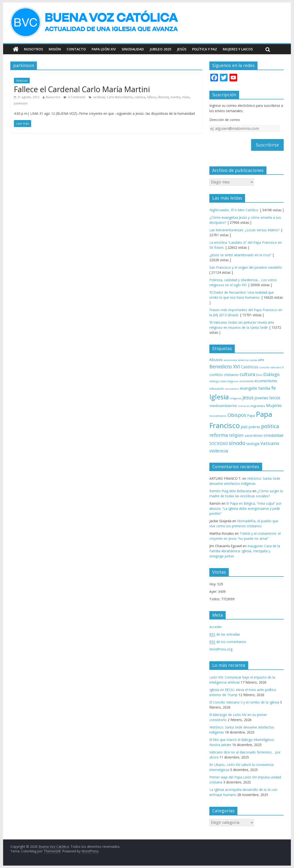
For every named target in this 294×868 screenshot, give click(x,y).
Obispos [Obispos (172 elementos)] (237, 415)
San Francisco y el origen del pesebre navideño (246, 267)
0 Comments (74, 97)
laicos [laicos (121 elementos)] (275, 398)
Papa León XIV (104, 49)
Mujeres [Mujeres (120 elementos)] (274, 405)
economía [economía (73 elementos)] (246, 381)
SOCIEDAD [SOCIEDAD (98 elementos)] (219, 444)
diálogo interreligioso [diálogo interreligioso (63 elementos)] (224, 381)
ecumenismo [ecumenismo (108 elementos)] (266, 381)
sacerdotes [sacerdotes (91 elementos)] (254, 435)
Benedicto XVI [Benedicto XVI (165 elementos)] (225, 367)
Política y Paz (205, 49)
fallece (151, 97)
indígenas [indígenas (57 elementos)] (236, 398)
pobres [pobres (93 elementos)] (254, 427)
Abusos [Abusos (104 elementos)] (216, 360)
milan (186, 97)
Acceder (216, 627)
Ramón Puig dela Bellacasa (230, 491)
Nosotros (33, 49)
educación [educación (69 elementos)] (217, 389)
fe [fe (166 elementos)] (273, 388)
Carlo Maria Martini (120, 97)
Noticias (22, 81)
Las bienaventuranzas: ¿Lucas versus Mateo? (244, 230)
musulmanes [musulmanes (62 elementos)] (218, 416)
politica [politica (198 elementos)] (270, 426)
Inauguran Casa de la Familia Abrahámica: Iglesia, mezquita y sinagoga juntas (245, 551)
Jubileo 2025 (160, 49)
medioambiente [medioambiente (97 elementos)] (223, 406)
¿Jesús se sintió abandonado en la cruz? (240, 255)
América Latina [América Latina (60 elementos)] (247, 360)
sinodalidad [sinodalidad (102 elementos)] (273, 435)
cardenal (99, 97)
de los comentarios (228, 642)
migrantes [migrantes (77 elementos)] (258, 406)
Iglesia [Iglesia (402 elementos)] (219, 397)
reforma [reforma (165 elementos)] (219, 435)
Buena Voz (53, 97)
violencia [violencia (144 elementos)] (219, 451)
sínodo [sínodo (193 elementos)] (237, 443)
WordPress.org (221, 649)
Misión (55, 49)
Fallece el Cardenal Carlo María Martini (82, 89)
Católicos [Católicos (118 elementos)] (250, 367)
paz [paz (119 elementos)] (244, 427)
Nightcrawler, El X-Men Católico (234, 210)
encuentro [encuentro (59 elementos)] (232, 389)
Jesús (182, 49)
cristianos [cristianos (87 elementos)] (231, 375)
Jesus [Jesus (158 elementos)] (248, 398)
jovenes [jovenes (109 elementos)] (261, 398)
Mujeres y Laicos (238, 49)
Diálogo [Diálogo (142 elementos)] (271, 374)
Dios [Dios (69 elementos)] (259, 375)
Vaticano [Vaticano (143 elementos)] (270, 443)
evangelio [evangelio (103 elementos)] (249, 388)
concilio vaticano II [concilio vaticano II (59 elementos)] (271, 367)
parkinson (21, 103)
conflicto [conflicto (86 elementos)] (216, 375)
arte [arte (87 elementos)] (261, 360)
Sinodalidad (133, 49)
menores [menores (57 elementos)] (244, 406)
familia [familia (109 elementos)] (264, 388)
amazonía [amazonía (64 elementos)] (230, 360)
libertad (163, 97)
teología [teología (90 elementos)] (253, 443)
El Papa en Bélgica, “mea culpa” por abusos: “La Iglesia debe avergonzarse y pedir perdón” (245, 508)
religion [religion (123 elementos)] (236, 435)
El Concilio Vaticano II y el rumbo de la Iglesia (244, 702)
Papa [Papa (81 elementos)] (251, 416)
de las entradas (225, 634)
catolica (140, 97)
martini (175, 97)
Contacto (76, 49)
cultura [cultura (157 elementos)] (247, 374)
